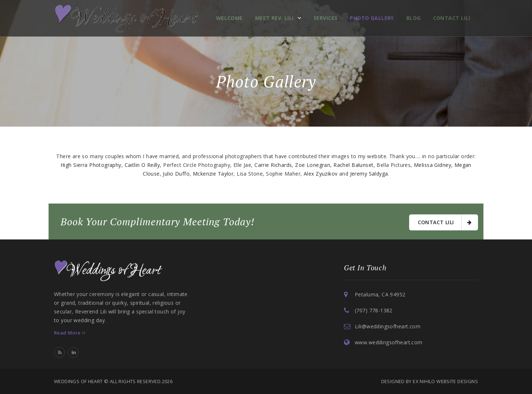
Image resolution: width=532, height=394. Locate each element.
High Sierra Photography (91, 165)
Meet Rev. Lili (275, 18)
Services (325, 18)
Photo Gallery (372, 18)
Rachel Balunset (353, 165)
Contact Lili (452, 18)
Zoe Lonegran (313, 165)
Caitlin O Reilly (142, 165)
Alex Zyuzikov (321, 174)
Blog (413, 18)
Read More (70, 333)
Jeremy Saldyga (369, 174)
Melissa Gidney (433, 165)
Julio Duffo (176, 174)
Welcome (229, 18)
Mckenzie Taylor (213, 174)
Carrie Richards (273, 165)
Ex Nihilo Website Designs (445, 381)
